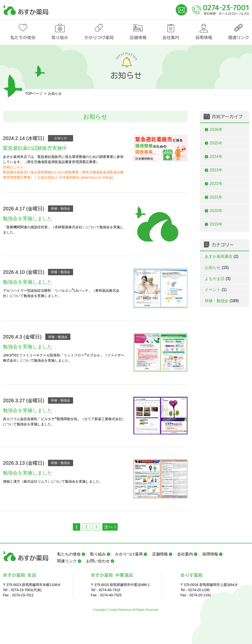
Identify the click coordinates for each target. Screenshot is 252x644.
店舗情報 (138, 38)
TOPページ (34, 93)
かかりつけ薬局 (99, 38)
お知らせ (61, 138)
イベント (216, 290)
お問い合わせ (98, 561)
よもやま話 (218, 279)
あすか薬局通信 (222, 256)
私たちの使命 (23, 38)
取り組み (60, 38)
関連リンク (239, 38)
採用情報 (204, 38)
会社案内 (171, 38)
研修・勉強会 (61, 208)
